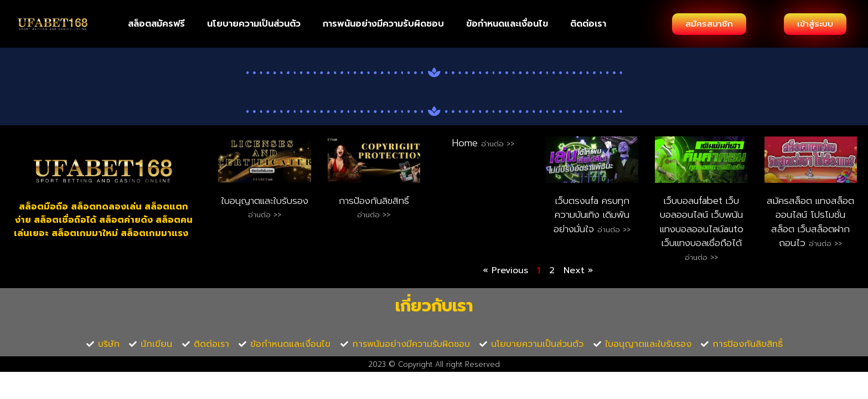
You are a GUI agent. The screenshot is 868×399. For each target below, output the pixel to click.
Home (467, 143)
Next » (578, 270)
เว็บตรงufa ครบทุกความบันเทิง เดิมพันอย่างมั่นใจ (591, 215)
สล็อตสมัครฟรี (156, 24)
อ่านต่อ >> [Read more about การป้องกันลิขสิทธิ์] (374, 215)
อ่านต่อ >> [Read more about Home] (498, 144)
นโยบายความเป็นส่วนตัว (254, 24)
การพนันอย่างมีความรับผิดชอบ (383, 24)
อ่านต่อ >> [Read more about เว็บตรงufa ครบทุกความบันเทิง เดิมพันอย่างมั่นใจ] (614, 230)
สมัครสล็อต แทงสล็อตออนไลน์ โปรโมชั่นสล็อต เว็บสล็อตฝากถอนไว (810, 222)
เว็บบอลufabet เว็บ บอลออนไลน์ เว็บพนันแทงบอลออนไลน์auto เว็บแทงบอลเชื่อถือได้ (702, 222)
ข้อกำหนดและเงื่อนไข (507, 24)
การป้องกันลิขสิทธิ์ (374, 201)
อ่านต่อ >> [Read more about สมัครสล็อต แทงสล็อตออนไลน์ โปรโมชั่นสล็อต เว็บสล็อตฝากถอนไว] (825, 244)
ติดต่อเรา (588, 24)
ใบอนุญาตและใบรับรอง (265, 201)
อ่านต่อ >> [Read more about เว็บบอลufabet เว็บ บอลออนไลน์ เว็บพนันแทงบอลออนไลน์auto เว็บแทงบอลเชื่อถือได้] (701, 257)
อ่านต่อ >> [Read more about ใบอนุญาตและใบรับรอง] (265, 215)
